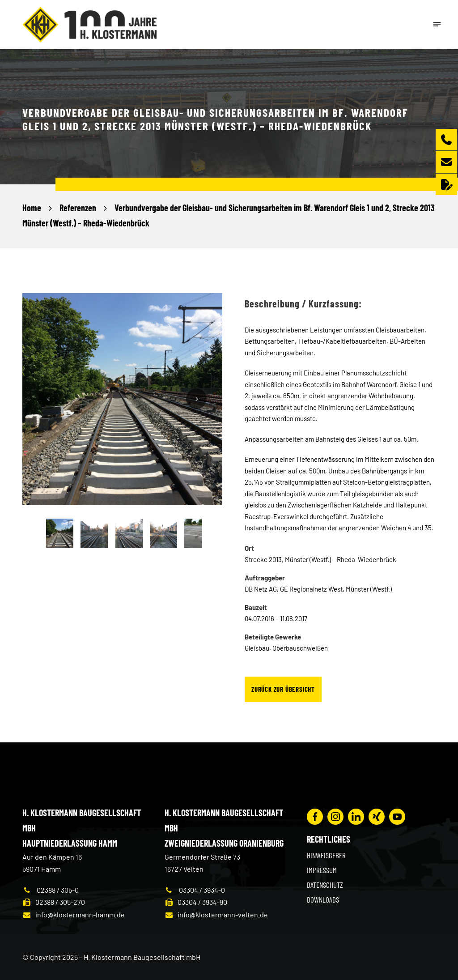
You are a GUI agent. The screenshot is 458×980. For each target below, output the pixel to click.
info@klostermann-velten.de (216, 914)
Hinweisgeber (326, 855)
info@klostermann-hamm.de (74, 914)
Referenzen (78, 208)
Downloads (323, 899)
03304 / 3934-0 (195, 890)
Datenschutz (325, 885)
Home (32, 208)
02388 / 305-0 (51, 890)
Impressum (322, 870)
